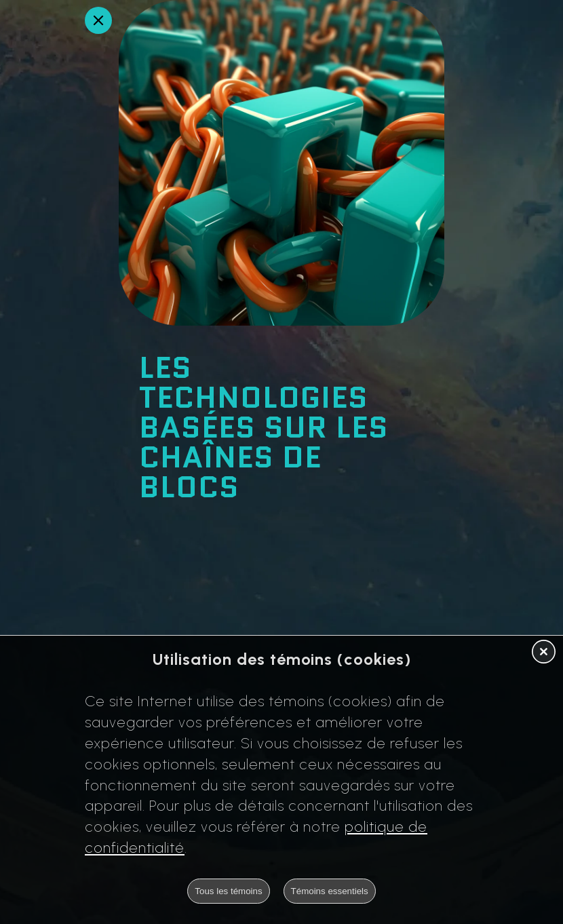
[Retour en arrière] (98, 20)
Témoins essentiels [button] (330, 891)
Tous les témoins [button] (228, 891)
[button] (544, 653)
